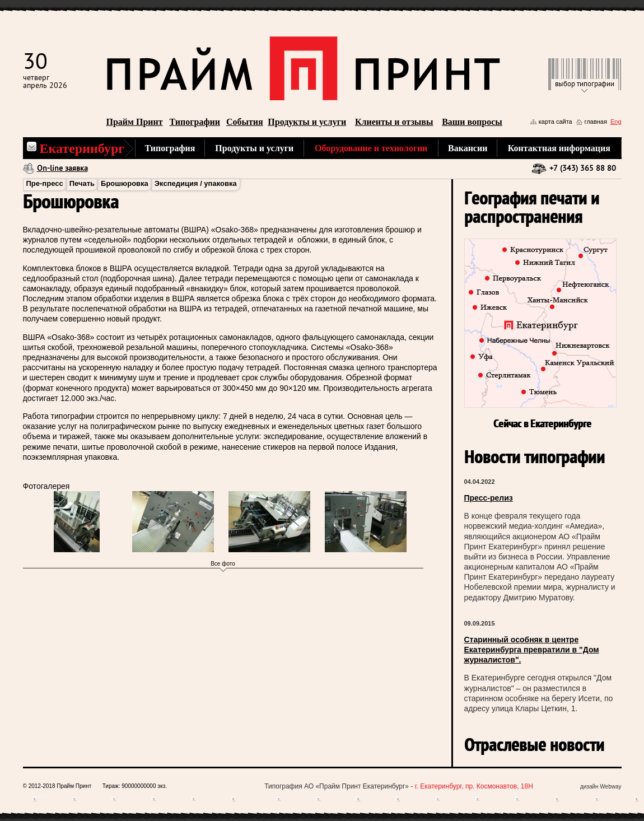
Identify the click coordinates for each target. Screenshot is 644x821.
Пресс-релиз (489, 498)
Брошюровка (125, 183)
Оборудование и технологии (371, 148)
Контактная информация (559, 148)
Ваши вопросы (472, 122)
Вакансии (468, 148)
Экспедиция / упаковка (196, 183)
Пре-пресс (45, 183)
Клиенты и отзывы (394, 122)
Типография (170, 148)
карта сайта (556, 122)
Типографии (195, 122)
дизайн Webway (601, 787)
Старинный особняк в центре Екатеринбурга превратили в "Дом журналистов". (532, 650)
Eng (616, 122)
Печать (82, 183)
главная (596, 122)
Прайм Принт (135, 122)
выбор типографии (585, 84)
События (245, 122)
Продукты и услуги (307, 122)
